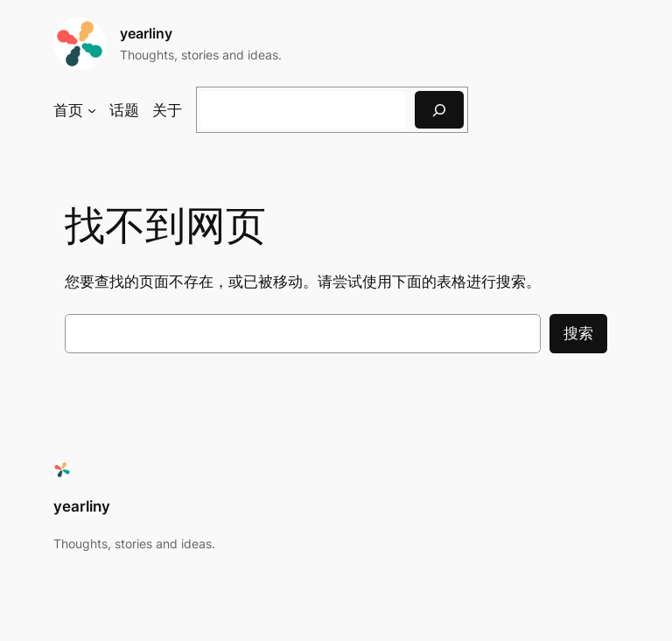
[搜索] (439, 110)
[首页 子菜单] (92, 110)
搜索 (578, 333)
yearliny (146, 33)
